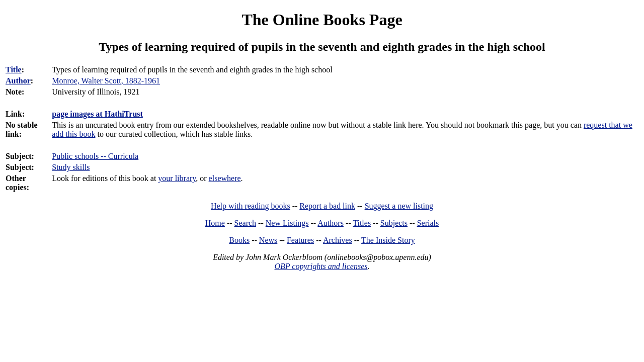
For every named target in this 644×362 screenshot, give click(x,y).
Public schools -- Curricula (95, 156)
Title (14, 70)
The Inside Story (388, 240)
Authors (331, 223)
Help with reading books (251, 206)
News (268, 240)
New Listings (287, 223)
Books (239, 240)
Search (246, 223)
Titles (362, 223)
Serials (428, 223)
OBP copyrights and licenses (321, 266)
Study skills (71, 167)
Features (300, 240)
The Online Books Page (322, 20)
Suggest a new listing (399, 206)
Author (18, 81)
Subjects (394, 223)
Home (215, 223)
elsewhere (225, 178)
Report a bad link (327, 206)
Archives (338, 240)
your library (177, 178)
